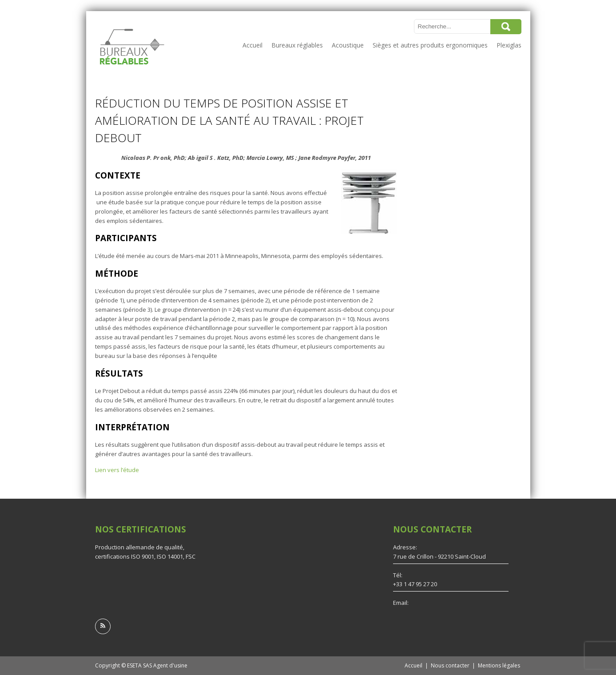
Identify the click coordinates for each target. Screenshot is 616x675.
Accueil (252, 45)
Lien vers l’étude (117, 470)
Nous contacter (450, 665)
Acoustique (348, 45)
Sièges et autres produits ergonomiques (430, 45)
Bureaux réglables (297, 45)
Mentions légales (499, 665)
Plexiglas (509, 45)
